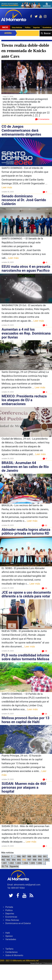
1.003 (18, 863)
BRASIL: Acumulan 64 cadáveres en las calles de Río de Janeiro (25, 467)
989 (34, 857)
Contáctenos (11, 952)
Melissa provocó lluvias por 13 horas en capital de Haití (25, 720)
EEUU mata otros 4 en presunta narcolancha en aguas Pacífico (26, 269)
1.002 (11, 863)
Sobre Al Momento (14, 955)
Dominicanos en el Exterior (18, 923)
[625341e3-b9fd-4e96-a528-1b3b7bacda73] (26, 5)
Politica (28, 28)
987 (24, 857)
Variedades (11, 939)
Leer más (7, 187)
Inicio (5, 27)
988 (29, 857)
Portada (9, 907)
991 (45, 857)
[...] (38, 115)
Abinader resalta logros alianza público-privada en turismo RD (26, 532)
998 (35, 860)
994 (14, 860)
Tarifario (9, 949)
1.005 (32, 863)
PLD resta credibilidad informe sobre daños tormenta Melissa (25, 657)
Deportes (36, 28)
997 (29, 860)
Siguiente (14, 866)
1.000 (46, 860)
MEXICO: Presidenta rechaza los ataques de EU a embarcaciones (24, 400)
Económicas (11, 917)
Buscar (47, 33)
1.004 (25, 863)
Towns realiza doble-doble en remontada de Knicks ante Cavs (25, 51)
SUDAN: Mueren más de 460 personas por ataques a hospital (24, 787)
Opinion (9, 936)
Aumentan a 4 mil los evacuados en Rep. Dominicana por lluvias (26, 333)
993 (8, 860)
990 (40, 857)
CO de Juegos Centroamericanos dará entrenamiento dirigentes (21, 130)
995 (19, 860)
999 (40, 860)
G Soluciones (47, 963)
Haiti (8, 933)
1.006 (39, 863)
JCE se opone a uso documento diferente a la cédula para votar (26, 594)
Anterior (6, 857)
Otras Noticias (17, 28)
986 (19, 857)
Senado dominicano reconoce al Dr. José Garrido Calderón (24, 200)
